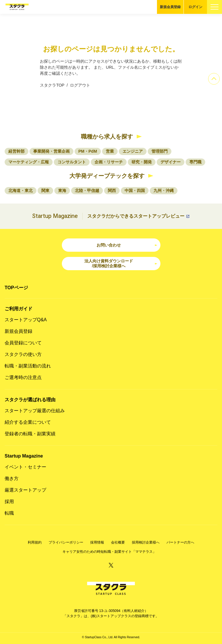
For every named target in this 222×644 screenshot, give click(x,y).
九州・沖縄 (164, 191)
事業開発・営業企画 (51, 151)
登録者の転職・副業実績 (30, 434)
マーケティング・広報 (29, 162)
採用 (9, 502)
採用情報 (97, 542)
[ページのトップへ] (214, 79)
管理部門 (160, 151)
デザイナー (171, 162)
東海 (62, 191)
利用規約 (35, 542)
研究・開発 (142, 162)
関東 (45, 191)
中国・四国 (135, 191)
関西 (112, 191)
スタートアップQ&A (26, 320)
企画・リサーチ (109, 162)
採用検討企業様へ (146, 542)
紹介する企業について (28, 422)
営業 (110, 151)
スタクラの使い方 (23, 354)
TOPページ (16, 288)
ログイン (195, 7)
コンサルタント (72, 162)
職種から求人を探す (107, 137)
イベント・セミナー (25, 467)
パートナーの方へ (180, 542)
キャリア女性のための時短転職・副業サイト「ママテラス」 (109, 552)
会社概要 (118, 542)
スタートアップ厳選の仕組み (35, 411)
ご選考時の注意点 (23, 377)
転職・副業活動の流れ (28, 366)
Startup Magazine (24, 456)
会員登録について (23, 343)
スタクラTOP (52, 85)
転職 (9, 513)
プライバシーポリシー (66, 542)
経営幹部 (16, 151)
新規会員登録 (170, 7)
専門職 (195, 162)
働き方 (12, 478)
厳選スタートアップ (25, 490)
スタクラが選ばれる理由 (30, 400)
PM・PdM (88, 151)
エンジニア (133, 151)
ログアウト (80, 85)
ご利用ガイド (18, 309)
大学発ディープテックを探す (107, 176)
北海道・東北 (21, 191)
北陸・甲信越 (87, 191)
